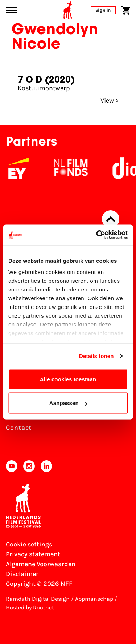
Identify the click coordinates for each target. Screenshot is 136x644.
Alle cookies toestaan (68, 379)
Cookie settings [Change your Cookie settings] (29, 544)
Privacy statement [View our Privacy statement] (33, 554)
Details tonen (96, 356)
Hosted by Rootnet (30, 607)
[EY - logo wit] (24, 168)
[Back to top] (111, 219)
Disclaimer (22, 574)
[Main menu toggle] (12, 10)
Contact (19, 428)
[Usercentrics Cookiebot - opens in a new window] (97, 235)
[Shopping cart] (126, 10)
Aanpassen (68, 403)
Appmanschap (94, 599)
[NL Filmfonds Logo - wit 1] (76, 168)
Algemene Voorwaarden (41, 564)
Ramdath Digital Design (38, 599)
